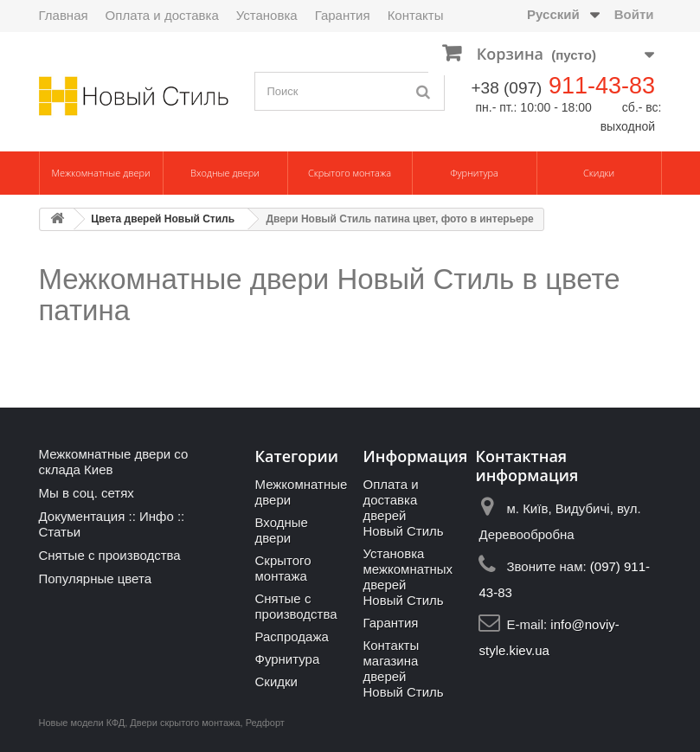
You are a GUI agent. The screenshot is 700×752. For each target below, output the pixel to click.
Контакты (416, 15)
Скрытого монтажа (350, 173)
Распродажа (291, 636)
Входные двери (225, 173)
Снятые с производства (110, 555)
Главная (64, 15)
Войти (634, 14)
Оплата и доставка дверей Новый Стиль (403, 508)
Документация (82, 516)
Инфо (157, 516)
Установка (267, 15)
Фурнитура (474, 173)
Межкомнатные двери (100, 173)
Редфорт (265, 723)
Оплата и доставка (162, 15)
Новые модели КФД (82, 723)
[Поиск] (423, 91)
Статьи (60, 532)
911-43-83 (602, 86)
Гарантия (343, 15)
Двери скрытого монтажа (185, 723)
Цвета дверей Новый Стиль (163, 219)
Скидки (599, 173)
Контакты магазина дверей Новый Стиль (403, 668)
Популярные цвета (96, 578)
